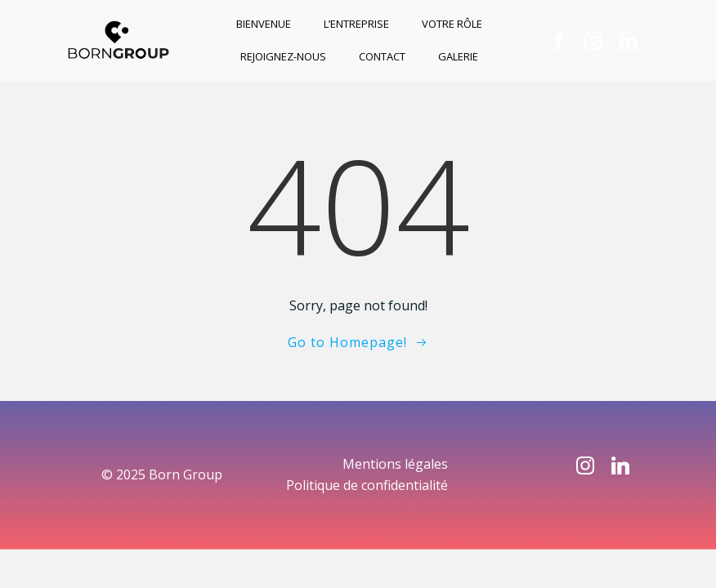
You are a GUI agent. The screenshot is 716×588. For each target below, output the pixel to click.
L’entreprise (356, 24)
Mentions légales (395, 464)
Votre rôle (452, 24)
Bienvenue (264, 24)
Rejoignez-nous (283, 56)
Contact (382, 56)
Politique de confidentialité (367, 485)
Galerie (458, 56)
